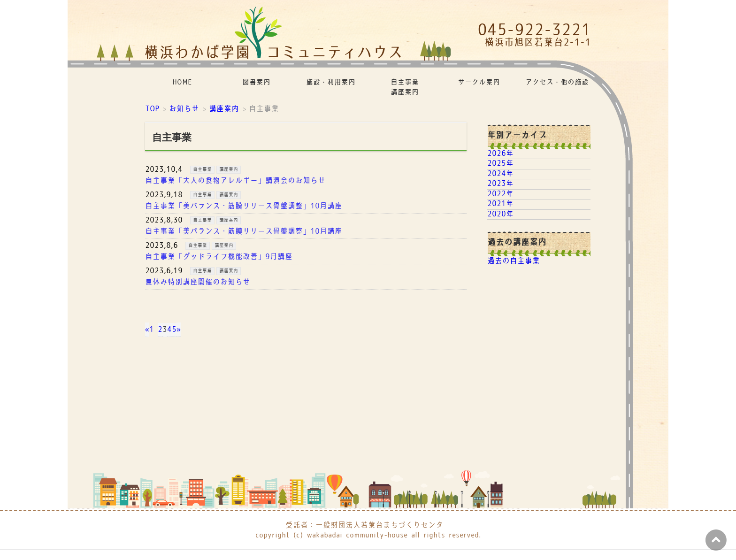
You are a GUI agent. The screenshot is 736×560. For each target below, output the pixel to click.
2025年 (500, 164)
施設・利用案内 (331, 82)
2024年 (500, 174)
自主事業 (202, 169)
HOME (182, 82)
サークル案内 (479, 82)
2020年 (500, 214)
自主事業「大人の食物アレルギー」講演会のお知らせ (235, 181)
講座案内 (229, 169)
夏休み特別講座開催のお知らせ (198, 282)
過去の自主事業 (514, 261)
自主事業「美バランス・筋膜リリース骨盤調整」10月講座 (244, 206)
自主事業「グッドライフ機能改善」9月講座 (219, 257)
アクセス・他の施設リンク (558, 82)
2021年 (500, 204)
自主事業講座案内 (405, 87)
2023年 (500, 184)
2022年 (500, 194)
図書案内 (256, 82)
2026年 (500, 154)
